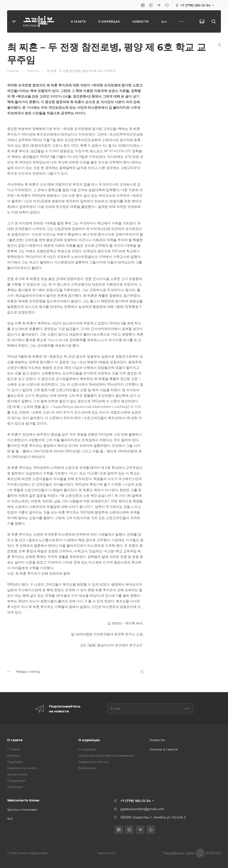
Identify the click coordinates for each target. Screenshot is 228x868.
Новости (157, 740)
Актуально (15, 787)
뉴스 (10, 818)
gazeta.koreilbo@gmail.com (142, 809)
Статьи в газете (164, 749)
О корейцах (89, 740)
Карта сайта (106, 853)
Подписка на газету (22, 768)
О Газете (14, 749)
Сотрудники (16, 780)
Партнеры (15, 762)
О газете (15, 740)
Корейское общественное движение (106, 755)
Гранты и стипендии (22, 810)
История (14, 755)
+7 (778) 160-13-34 (195, 5)
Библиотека (88, 768)
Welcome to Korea (23, 800)
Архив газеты (17, 774)
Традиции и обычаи (94, 762)
